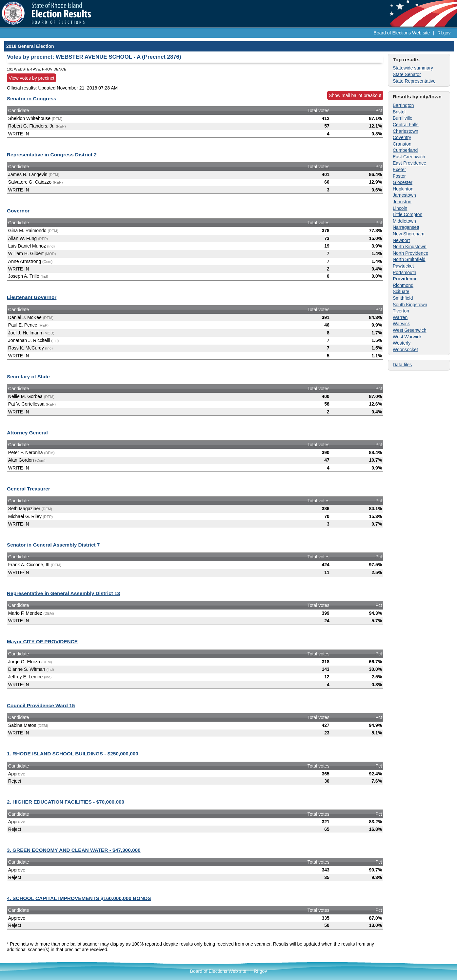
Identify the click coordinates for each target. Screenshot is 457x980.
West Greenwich (409, 330)
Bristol (399, 112)
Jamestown (404, 195)
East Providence (409, 163)
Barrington (403, 105)
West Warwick (407, 337)
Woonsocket (405, 350)
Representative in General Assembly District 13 (63, 593)
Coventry (402, 137)
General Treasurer (29, 489)
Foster (399, 176)
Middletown (404, 221)
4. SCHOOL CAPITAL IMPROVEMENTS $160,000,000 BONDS (79, 898)
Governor (18, 211)
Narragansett (406, 227)
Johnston (402, 202)
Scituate (401, 291)
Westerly (402, 343)
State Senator (407, 74)
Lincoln (400, 208)
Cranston (402, 144)
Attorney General (27, 433)
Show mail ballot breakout (355, 95)
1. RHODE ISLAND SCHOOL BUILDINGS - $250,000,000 (73, 754)
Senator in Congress (32, 99)
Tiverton (401, 311)
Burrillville (403, 118)
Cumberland (405, 150)
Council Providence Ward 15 (41, 705)
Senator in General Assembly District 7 (53, 545)
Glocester (403, 182)
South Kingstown (410, 305)
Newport (401, 240)
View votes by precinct (32, 78)
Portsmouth (405, 272)
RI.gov (444, 33)
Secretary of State (28, 377)
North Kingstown (410, 247)
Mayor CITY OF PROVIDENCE (42, 641)
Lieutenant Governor (32, 297)
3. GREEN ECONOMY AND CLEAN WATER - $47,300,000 (74, 850)
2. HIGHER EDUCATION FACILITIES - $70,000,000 (66, 802)
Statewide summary (413, 68)
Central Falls (406, 125)
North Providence (410, 253)
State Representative (414, 81)
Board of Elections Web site (402, 33)
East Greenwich (409, 157)
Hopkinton (403, 189)
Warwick (401, 324)
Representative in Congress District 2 (52, 155)
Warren (400, 317)
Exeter (399, 170)
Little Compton (407, 214)
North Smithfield (409, 259)
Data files (402, 365)
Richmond (403, 285)
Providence (405, 279)
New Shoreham (409, 234)
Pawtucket (403, 266)
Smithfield (403, 298)
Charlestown (406, 131)
